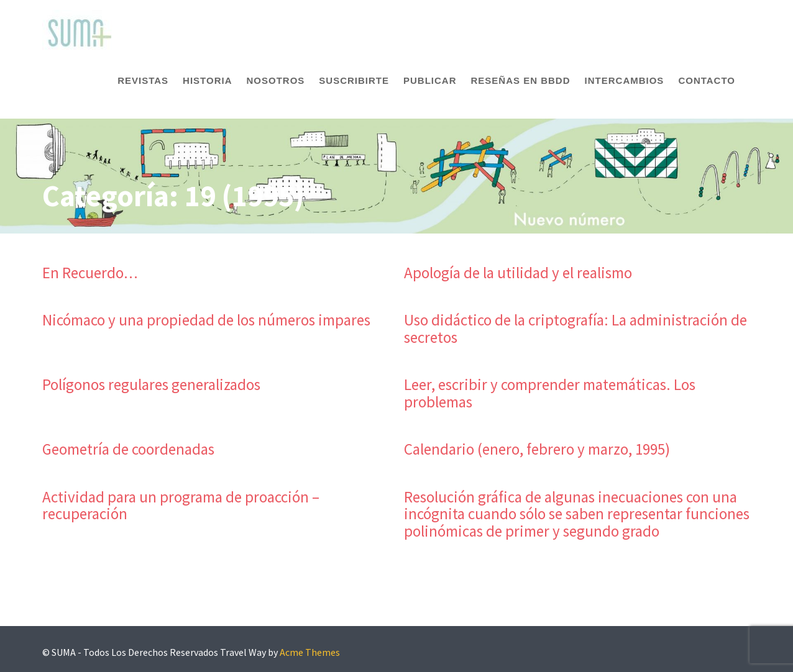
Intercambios (625, 80)
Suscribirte (354, 80)
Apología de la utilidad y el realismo (518, 273)
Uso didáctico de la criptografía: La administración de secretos (575, 329)
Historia (207, 80)
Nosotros (275, 80)
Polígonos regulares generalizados (151, 384)
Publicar (430, 80)
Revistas (143, 80)
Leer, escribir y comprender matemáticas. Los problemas (550, 393)
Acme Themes (310, 652)
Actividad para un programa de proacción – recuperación (181, 506)
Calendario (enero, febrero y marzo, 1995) (537, 449)
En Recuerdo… (90, 273)
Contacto (707, 80)
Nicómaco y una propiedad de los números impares (206, 320)
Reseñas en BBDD (521, 80)
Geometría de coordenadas (128, 449)
